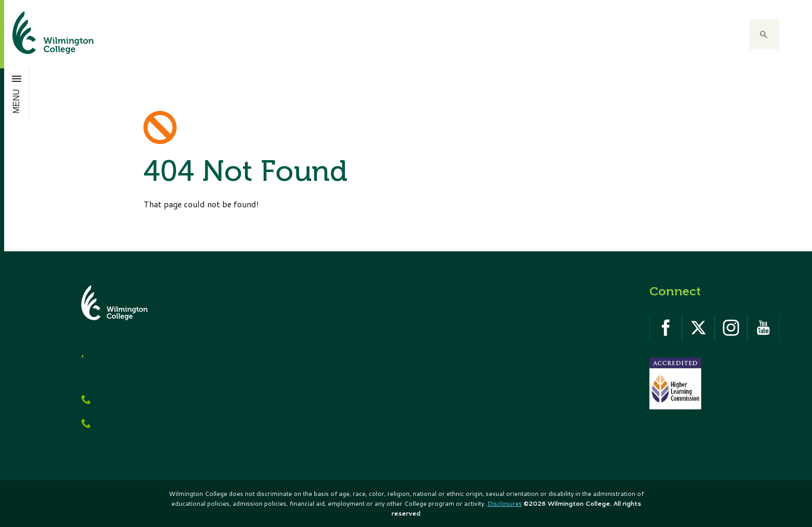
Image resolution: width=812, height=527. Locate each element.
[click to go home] (41, 34)
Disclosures (505, 503)
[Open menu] (17, 93)
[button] (765, 34)
